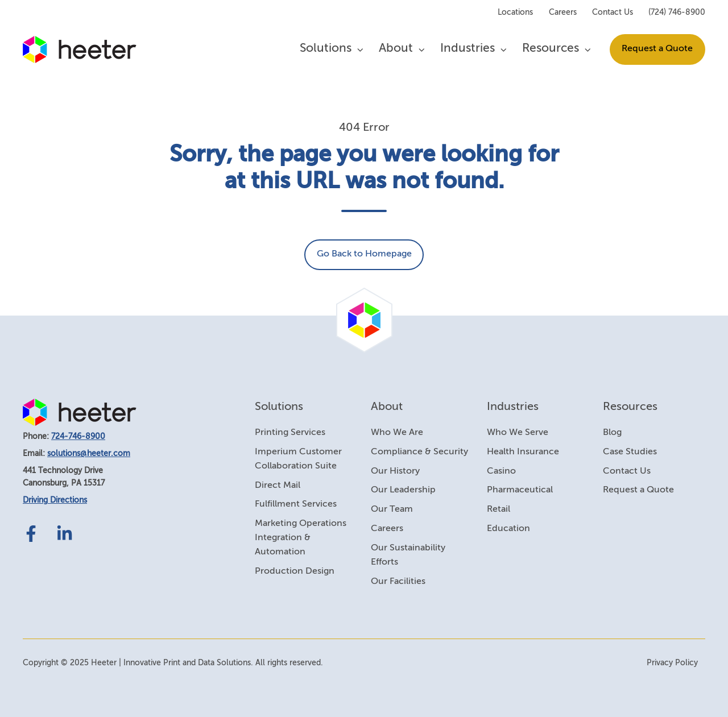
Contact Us (613, 13)
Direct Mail (278, 486)
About (396, 49)
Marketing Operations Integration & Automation (301, 538)
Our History (395, 471)
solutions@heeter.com (89, 454)
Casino (501, 471)
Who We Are (397, 433)
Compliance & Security (419, 452)
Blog (612, 433)
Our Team (392, 509)
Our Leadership (403, 490)
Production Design (295, 571)
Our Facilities (398, 582)
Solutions (326, 49)
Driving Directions (55, 500)
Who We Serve (518, 433)
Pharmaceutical (520, 490)
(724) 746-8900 (677, 13)
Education (508, 529)
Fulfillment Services (296, 504)
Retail (499, 509)
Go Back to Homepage (364, 254)
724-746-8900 (78, 437)
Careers (563, 13)
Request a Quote (657, 49)
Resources (551, 49)
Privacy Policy (672, 663)
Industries (468, 49)
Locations (515, 13)
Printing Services (290, 433)
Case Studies (630, 452)
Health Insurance (523, 452)
